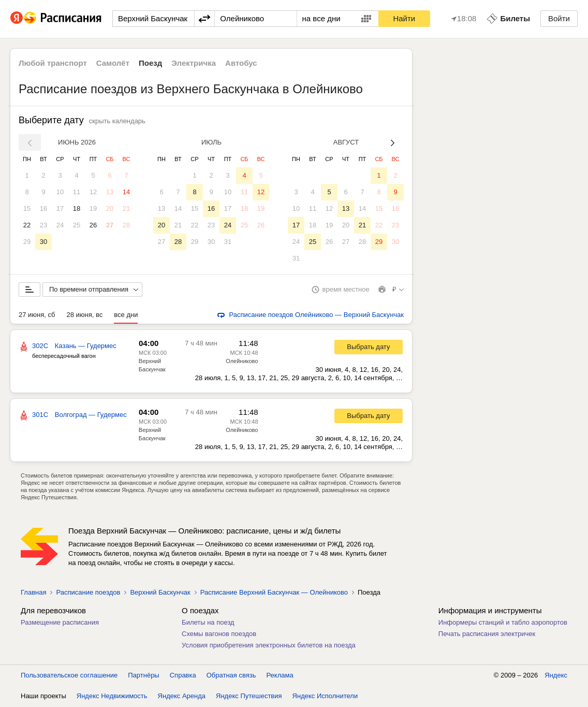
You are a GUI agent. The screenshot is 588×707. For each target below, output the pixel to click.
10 (60, 192)
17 (60, 208)
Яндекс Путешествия (249, 696)
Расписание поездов (88, 593)
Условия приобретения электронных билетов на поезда (269, 646)
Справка (183, 676)
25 (77, 225)
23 (43, 225)
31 (228, 242)
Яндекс (556, 676)
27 (110, 225)
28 (126, 225)
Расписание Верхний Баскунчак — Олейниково (274, 593)
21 (126, 208)
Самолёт (113, 63)
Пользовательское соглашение (69, 676)
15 (27, 208)
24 (60, 225)
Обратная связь (231, 676)
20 (110, 208)
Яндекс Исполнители (325, 696)
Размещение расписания (60, 623)
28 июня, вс (84, 315)
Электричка (194, 63)
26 (93, 225)
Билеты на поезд (208, 623)
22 (27, 225)
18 (77, 208)
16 (43, 208)
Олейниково (242, 362)
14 (126, 192)
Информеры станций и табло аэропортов (503, 623)
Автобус (241, 63)
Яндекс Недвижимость (112, 696)
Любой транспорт (53, 63)
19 (93, 208)
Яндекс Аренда (182, 696)
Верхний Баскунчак (160, 593)
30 (43, 242)
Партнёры (143, 676)
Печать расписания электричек (487, 634)
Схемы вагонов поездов (219, 634)
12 (93, 192)
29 (27, 242)
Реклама (280, 676)
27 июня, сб (37, 315)
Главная (33, 593)
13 (110, 192)
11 (77, 192)
